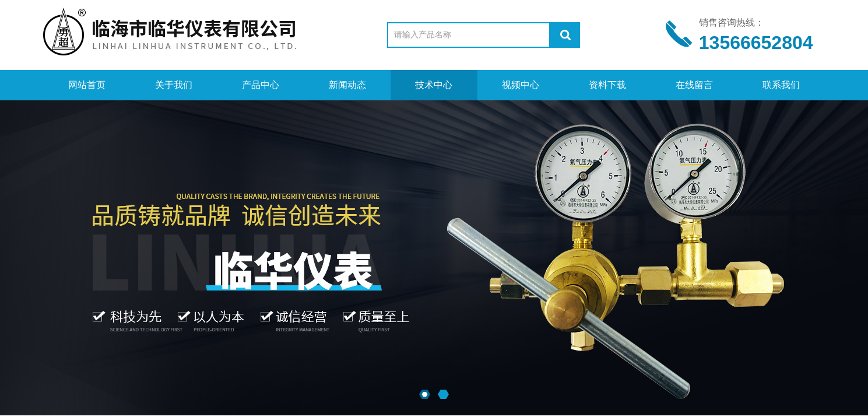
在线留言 (694, 85)
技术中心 (434, 85)
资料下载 (607, 85)
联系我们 (781, 85)
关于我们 (174, 85)
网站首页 (87, 85)
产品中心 (261, 85)
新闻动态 (347, 85)
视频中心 (521, 85)
